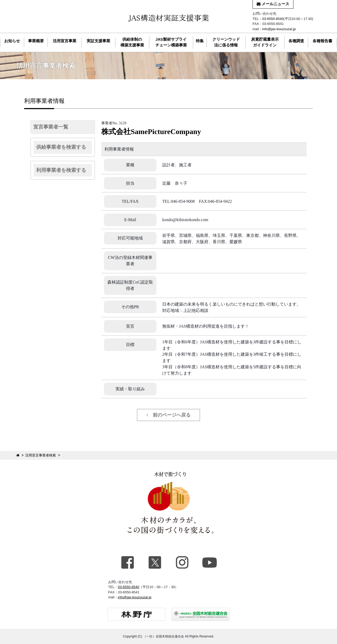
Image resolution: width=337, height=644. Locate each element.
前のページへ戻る (168, 415)
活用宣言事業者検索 (41, 455)
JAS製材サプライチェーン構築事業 (171, 42)
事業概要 (36, 41)
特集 (200, 41)
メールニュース (273, 4)
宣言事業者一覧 (51, 127)
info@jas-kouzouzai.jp (279, 29)
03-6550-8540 (273, 19)
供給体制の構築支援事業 (132, 42)
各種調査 (296, 41)
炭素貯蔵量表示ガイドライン (265, 42)
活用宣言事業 (65, 41)
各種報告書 (322, 41)
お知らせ (12, 41)
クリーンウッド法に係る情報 (226, 42)
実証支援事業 (98, 41)
